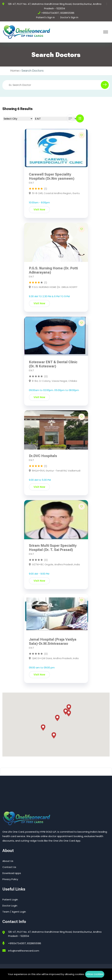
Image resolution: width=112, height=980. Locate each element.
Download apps (12, 873)
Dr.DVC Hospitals (43, 456)
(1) (46, 189)
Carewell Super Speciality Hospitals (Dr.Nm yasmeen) (52, 176)
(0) (46, 376)
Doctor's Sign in (69, 17)
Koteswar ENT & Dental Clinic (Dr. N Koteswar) (53, 364)
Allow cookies (95, 974)
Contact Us (9, 867)
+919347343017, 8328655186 (58, 13)
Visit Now (39, 210)
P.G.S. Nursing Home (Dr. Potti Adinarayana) (53, 270)
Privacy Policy (10, 879)
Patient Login (10, 900)
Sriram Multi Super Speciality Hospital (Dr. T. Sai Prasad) (53, 548)
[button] (69, 707)
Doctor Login (10, 906)
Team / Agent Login (14, 912)
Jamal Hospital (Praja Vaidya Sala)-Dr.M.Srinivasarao (53, 641)
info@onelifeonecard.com (24, 951)
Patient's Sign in (45, 17)
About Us (8, 861)
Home (15, 71)
